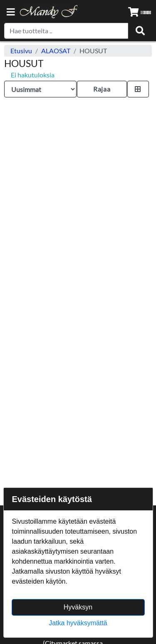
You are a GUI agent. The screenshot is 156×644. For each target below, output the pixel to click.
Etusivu (21, 51)
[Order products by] (40, 89)
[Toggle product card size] (138, 89)
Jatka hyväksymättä (78, 623)
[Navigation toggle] (11, 13)
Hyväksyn (78, 607)
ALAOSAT (56, 51)
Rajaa (102, 89)
